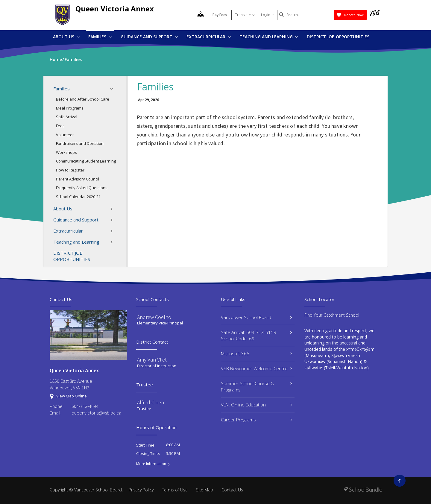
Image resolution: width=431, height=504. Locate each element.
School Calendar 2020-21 (78, 197)
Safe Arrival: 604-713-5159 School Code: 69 (256, 335)
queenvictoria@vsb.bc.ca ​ (97, 413)
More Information (151, 464)
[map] (201, 15)
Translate (245, 15)
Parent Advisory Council (78, 179)
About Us (66, 37)
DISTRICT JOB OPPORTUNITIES (338, 37)
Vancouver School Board (256, 317)
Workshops (66, 152)
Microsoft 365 (256, 353)
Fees (60, 126)
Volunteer (65, 135)
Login (268, 15)
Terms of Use (175, 490)
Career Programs (256, 420)
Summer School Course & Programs (256, 387)
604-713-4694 (85, 406)
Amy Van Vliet (152, 360)
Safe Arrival (67, 117)
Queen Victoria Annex (115, 9)
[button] (113, 89)
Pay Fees (220, 15)
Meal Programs (70, 108)
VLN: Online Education (256, 405)
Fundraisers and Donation (80, 143)
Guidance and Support (149, 37)
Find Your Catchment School (332, 315)
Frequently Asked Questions (82, 188)
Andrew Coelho (154, 317)
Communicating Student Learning (86, 161)
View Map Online (72, 396)
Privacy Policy (141, 490)
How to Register (70, 170)
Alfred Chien (151, 402)
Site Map (205, 490)
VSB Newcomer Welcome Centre (256, 368)
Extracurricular (209, 37)
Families (100, 37)
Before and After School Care (83, 99)
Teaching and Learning (269, 37)
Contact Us (232, 490)
